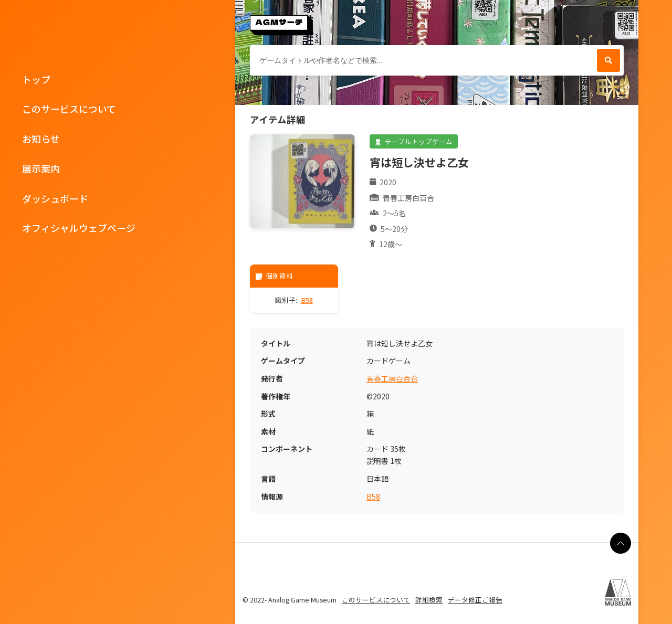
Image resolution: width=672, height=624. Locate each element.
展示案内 (41, 168)
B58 (307, 300)
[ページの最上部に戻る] (621, 543)
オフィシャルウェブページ (79, 228)
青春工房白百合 (392, 379)
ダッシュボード (55, 198)
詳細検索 (429, 600)
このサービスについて (69, 109)
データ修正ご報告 (475, 600)
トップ (36, 79)
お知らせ (41, 139)
